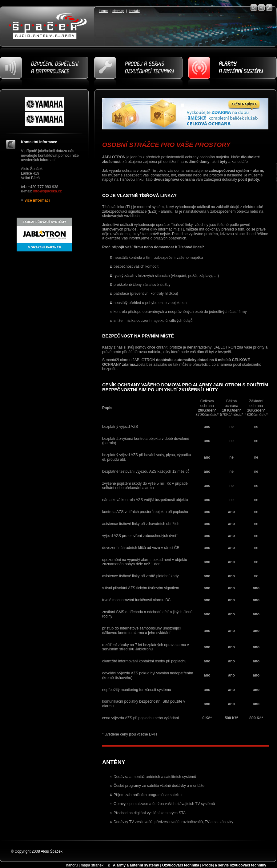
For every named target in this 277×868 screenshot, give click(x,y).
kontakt (134, 11)
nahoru (72, 865)
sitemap (118, 11)
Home (103, 11)
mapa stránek (92, 865)
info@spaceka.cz (48, 191)
